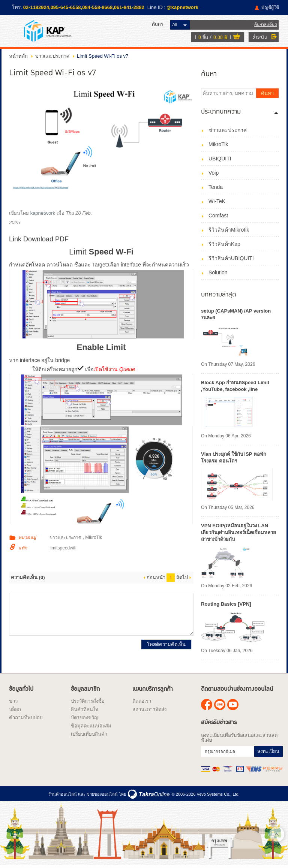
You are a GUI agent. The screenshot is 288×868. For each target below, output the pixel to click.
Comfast (218, 217)
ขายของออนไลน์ (102, 796)
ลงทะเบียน (268, 753)
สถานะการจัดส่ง (149, 711)
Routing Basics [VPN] (226, 606)
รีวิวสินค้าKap (224, 246)
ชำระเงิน (260, 38)
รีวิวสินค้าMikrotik (229, 232)
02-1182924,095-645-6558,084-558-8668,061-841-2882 (84, 7)
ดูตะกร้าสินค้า (237, 38)
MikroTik (94, 539)
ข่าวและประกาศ (52, 58)
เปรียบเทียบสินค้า (89, 736)
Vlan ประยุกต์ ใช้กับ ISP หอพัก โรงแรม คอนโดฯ (234, 459)
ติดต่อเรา (142, 703)
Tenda (216, 189)
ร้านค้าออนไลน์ (63, 796)
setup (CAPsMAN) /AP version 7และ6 (236, 316)
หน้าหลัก (18, 58)
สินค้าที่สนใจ (85, 711)
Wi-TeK (217, 203)
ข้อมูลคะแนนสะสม (91, 728)
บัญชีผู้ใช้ (270, 7)
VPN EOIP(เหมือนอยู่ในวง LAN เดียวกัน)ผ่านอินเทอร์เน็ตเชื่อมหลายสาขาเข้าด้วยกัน (238, 534)
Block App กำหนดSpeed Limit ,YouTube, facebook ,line (235, 388)
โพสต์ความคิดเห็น (166, 646)
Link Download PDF (39, 241)
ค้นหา (267, 95)
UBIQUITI (220, 160)
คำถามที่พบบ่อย (26, 719)
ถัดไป (182, 579)
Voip (214, 175)
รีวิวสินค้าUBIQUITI (231, 260)
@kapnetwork (182, 7)
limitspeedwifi (63, 550)
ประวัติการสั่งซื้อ (88, 703)
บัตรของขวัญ (85, 719)
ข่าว (13, 703)
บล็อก (15, 711)
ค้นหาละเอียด (266, 25)
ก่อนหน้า (156, 579)
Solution (218, 274)
